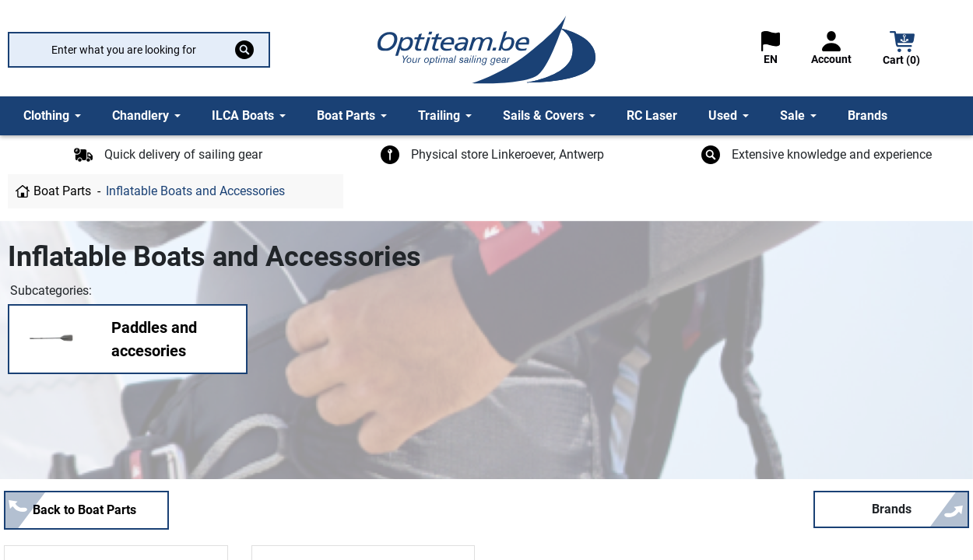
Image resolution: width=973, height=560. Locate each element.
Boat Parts (62, 191)
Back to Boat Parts (84, 510)
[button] (902, 50)
